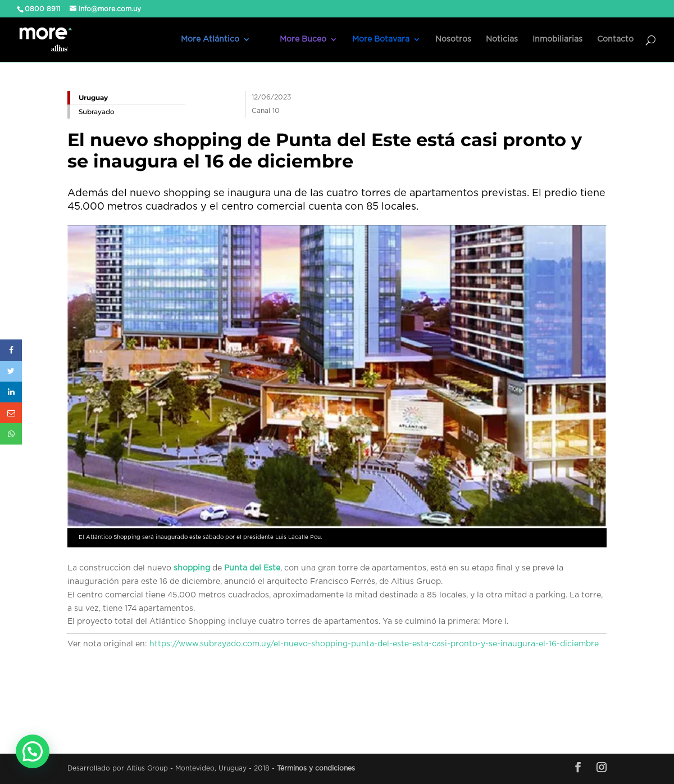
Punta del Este (252, 568)
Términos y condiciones (316, 768)
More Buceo (303, 39)
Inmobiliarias (557, 39)
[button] (33, 751)
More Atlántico (210, 39)
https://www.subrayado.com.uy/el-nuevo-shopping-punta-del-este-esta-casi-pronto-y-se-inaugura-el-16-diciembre (374, 644)
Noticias (502, 39)
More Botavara (381, 39)
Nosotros (453, 39)
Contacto (615, 39)
